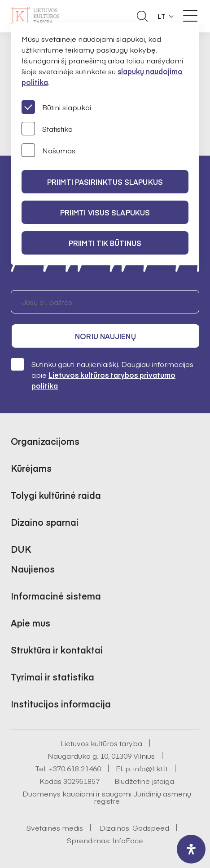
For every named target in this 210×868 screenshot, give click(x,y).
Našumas (48, 150)
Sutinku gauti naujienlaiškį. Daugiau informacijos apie (102, 374)
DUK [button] (21, 549)
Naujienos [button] (33, 569)
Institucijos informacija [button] (61, 704)
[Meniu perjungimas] (190, 16)
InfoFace (128, 840)
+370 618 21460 (75, 768)
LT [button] (162, 16)
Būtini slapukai (56, 107)
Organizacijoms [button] (45, 441)
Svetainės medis (55, 828)
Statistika (47, 129)
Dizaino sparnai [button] (45, 522)
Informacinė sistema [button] (56, 596)
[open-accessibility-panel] (191, 849)
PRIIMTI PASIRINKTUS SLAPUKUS (105, 182)
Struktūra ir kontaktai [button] (57, 650)
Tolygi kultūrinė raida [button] (56, 495)
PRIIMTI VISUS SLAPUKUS (105, 212)
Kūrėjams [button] (31, 468)
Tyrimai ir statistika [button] (52, 677)
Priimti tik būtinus (105, 243)
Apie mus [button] (31, 623)
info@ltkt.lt (151, 768)
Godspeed (151, 828)
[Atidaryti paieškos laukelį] (142, 16)
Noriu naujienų (105, 336)
